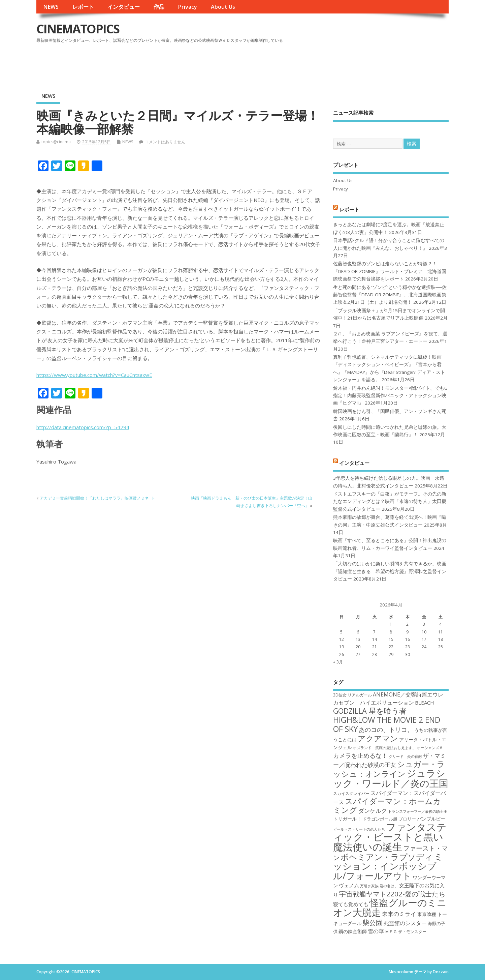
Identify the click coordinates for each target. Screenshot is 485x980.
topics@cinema (56, 142)
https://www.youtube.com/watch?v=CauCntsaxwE (94, 375)
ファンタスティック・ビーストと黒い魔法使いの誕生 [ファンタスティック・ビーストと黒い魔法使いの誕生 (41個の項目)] (390, 837)
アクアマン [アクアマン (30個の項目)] (378, 738)
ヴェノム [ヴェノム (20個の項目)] (349, 885)
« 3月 (338, 662)
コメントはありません (165, 142)
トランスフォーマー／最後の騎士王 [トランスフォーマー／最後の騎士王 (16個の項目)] (418, 811)
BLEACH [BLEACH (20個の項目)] (425, 703)
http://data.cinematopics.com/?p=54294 (83, 427)
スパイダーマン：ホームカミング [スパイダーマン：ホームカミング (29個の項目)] (387, 806)
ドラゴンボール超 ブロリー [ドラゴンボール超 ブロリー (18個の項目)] (389, 819)
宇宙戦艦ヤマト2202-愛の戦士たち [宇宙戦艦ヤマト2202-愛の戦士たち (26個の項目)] (392, 894)
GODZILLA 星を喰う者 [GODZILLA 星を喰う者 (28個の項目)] (370, 711)
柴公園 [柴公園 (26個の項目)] (373, 922)
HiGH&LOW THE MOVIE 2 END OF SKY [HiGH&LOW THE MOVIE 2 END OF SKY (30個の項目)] (387, 724)
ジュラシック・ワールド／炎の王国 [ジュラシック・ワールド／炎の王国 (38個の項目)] (391, 778)
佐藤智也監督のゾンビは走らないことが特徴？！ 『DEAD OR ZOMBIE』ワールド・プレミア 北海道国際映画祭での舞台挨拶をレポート (390, 271)
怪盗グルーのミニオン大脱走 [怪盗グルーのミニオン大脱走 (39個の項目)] (390, 907)
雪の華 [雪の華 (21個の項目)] (376, 931)
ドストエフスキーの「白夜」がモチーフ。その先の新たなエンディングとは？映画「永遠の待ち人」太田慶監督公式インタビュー (390, 501)
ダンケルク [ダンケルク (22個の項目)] (373, 811)
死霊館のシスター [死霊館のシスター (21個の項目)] (405, 923)
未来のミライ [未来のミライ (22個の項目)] (399, 914)
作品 (159, 7)
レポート (83, 7)
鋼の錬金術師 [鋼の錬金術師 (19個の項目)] (353, 931)
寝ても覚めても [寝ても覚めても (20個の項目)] (351, 904)
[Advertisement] (320, 64)
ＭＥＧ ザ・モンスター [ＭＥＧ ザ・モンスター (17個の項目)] (406, 932)
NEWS (51, 7)
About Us (223, 7)
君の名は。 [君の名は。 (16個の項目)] (389, 886)
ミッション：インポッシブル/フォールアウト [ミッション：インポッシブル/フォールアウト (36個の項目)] (388, 866)
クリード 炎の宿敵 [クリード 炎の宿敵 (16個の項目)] (405, 756)
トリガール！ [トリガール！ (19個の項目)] (347, 819)
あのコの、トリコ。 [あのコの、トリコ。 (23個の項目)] (386, 730)
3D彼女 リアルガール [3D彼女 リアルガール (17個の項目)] (352, 695)
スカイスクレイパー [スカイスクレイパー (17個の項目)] (351, 793)
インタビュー (124, 7)
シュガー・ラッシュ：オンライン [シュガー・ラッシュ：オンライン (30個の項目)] (389, 769)
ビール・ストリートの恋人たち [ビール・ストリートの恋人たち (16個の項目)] (359, 829)
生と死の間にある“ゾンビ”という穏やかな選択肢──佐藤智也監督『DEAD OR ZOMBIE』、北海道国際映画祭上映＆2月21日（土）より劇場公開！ (390, 295)
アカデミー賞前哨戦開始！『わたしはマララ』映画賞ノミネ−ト (98, 498)
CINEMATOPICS (78, 29)
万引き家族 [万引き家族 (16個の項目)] (369, 886)
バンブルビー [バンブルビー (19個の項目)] (431, 819)
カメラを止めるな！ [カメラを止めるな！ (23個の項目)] (360, 755)
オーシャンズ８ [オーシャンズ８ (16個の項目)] (430, 748)
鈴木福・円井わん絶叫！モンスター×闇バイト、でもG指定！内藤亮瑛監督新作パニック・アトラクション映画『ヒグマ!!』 (390, 396)
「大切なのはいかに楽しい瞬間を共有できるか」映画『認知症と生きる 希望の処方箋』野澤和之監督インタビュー (390, 571)
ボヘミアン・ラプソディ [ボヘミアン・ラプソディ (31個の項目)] (387, 857)
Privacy (187, 7)
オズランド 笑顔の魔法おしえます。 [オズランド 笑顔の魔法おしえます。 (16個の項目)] (384, 748)
